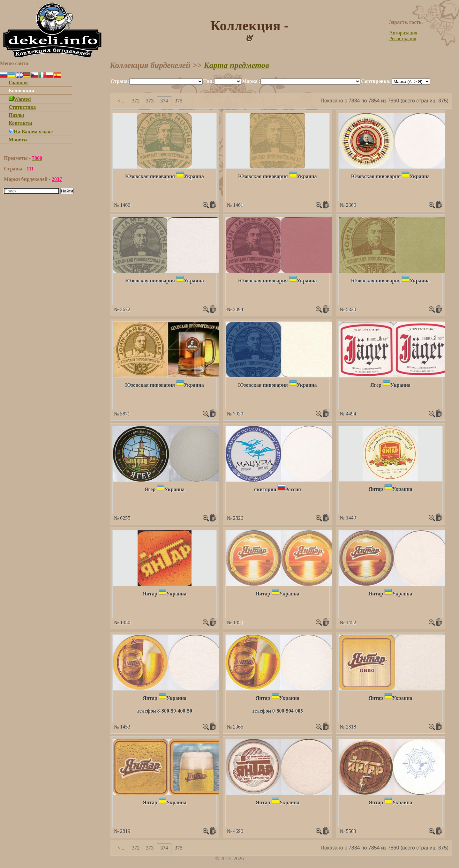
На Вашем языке (31, 132)
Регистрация (403, 38)
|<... (120, 101)
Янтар (376, 489)
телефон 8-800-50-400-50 (165, 711)
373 (150, 101)
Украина (194, 176)
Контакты (20, 123)
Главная (18, 82)
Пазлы (16, 115)
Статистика (22, 107)
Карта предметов (236, 65)
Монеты (18, 140)
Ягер (376, 385)
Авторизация (403, 33)
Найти (67, 191)
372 (136, 101)
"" (166, 82)
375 (178, 101)
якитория (265, 489)
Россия (293, 489)
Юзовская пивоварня (150, 176)
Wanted (20, 99)
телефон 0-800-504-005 (278, 711)
